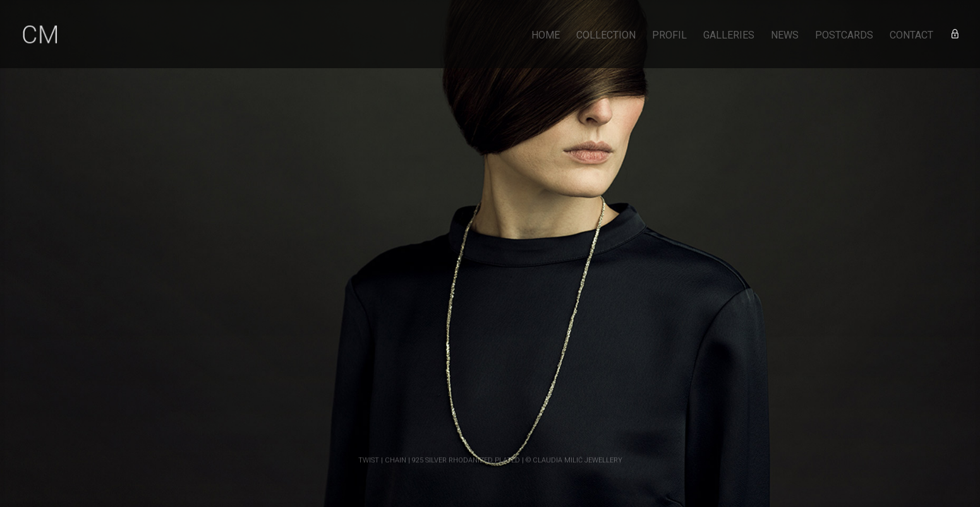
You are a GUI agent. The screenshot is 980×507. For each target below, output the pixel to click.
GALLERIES (729, 36)
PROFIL (669, 36)
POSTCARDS (844, 36)
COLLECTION (606, 36)
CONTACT (911, 36)
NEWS (785, 36)
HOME (546, 36)
